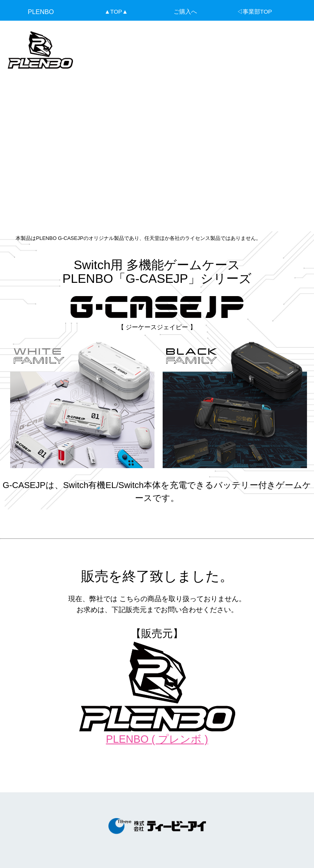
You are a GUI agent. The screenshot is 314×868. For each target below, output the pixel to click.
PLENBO (41, 12)
